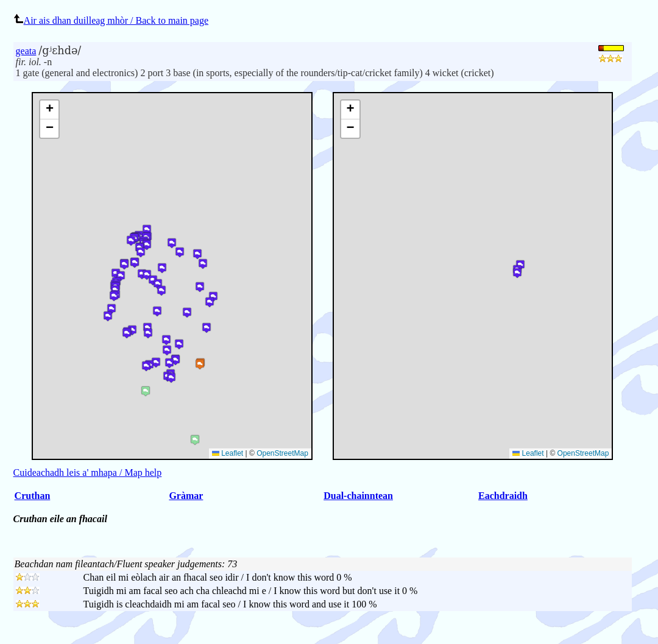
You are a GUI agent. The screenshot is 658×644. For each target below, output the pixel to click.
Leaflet (528, 453)
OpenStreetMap (583, 453)
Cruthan (33, 496)
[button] (517, 273)
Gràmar (186, 496)
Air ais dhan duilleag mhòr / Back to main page (111, 20)
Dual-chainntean (358, 496)
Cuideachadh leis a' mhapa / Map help (88, 472)
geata (26, 51)
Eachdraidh (503, 496)
